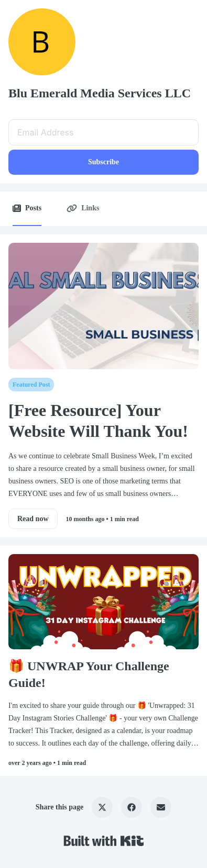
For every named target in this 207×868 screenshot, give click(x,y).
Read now (33, 519)
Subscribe (103, 162)
